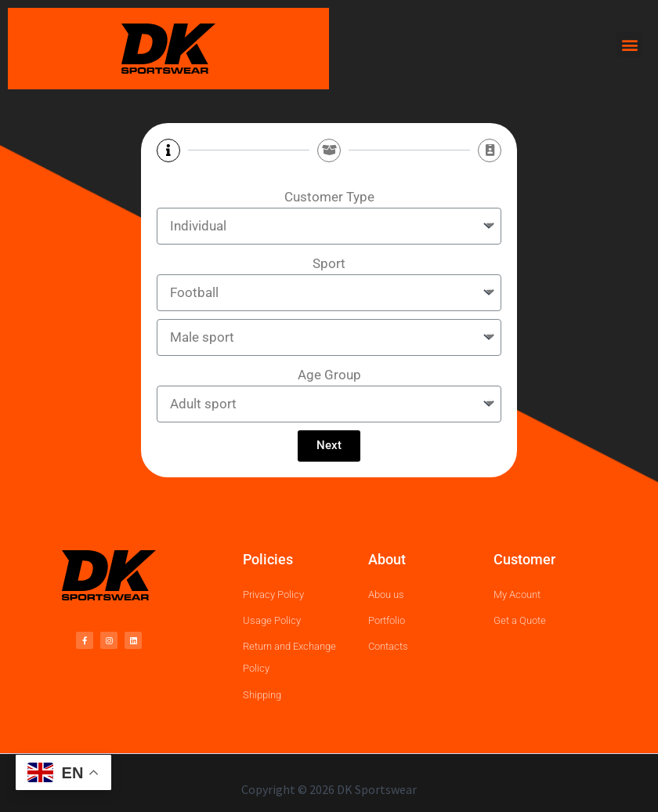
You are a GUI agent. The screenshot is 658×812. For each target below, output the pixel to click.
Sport (329, 263)
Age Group (329, 375)
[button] (629, 44)
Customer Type (329, 197)
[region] (329, 756)
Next (329, 445)
